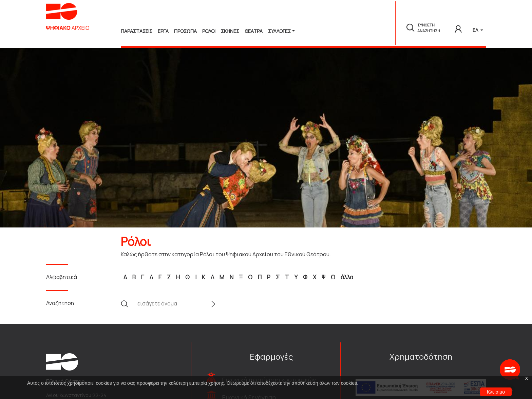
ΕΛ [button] (476, 30)
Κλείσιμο (496, 392)
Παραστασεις (137, 31)
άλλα (347, 277)
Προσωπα (185, 31)
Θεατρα (254, 31)
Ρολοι (209, 31)
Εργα (163, 31)
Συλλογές (279, 31)
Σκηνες (230, 31)
